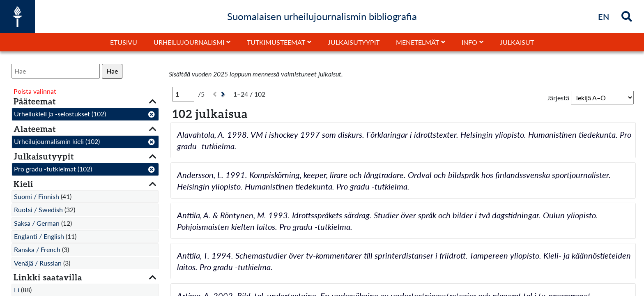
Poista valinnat (35, 91)
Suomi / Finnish (37, 196)
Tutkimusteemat (276, 42)
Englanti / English (39, 236)
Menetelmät (417, 42)
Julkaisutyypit (354, 42)
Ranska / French (37, 249)
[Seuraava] (224, 94)
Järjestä (558, 98)
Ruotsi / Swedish (38, 209)
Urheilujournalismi (189, 42)
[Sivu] (183, 94)
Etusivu (124, 42)
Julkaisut (517, 42)
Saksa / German (37, 223)
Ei (17, 290)
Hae (112, 71)
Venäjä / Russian (38, 263)
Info (469, 42)
